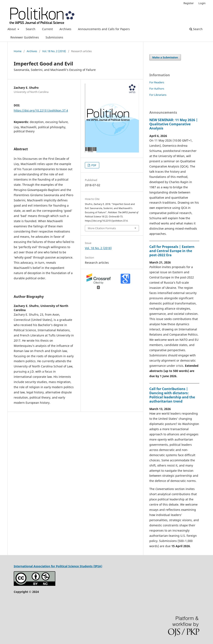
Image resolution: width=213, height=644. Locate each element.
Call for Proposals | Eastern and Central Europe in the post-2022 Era (172, 251)
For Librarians (158, 95)
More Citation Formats (102, 228)
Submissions (54, 37)
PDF (93, 165)
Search (31, 29)
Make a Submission (165, 57)
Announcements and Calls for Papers (104, 29)
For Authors (157, 89)
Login (202, 3)
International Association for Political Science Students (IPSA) (58, 566)
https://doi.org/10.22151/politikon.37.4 (41, 110)
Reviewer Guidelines (25, 37)
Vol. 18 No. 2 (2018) (54, 51)
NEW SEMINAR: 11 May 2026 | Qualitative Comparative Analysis (174, 124)
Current (47, 29)
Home (18, 51)
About (12, 29)
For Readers (157, 82)
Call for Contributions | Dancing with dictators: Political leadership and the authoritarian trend (172, 395)
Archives (65, 29)
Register (189, 3)
